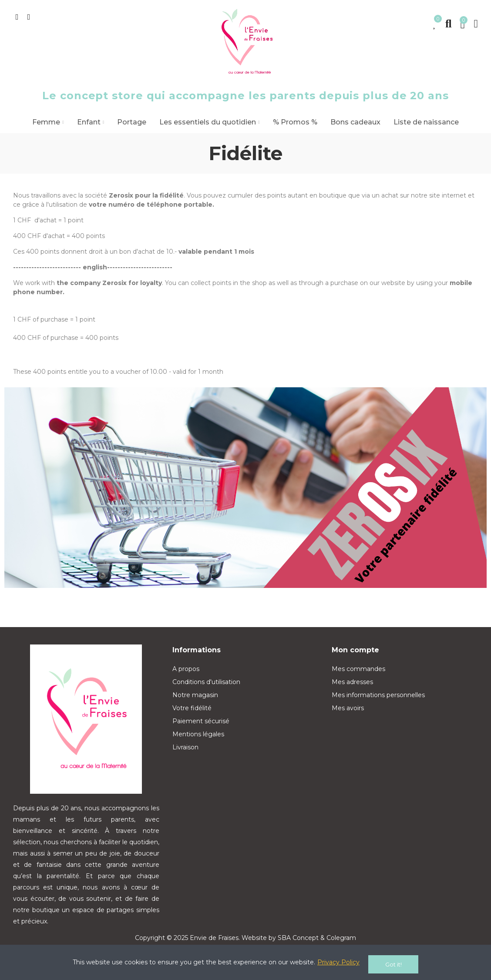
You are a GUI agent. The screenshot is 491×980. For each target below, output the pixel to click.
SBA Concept (298, 938)
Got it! (393, 964)
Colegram (341, 938)
